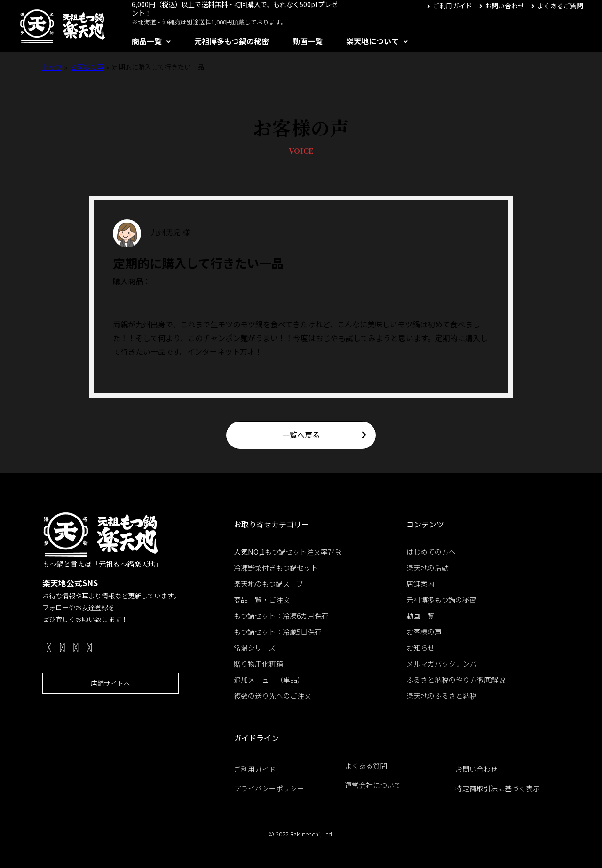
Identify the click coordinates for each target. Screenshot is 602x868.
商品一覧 (147, 41)
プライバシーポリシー (269, 788)
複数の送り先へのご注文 (273, 696)
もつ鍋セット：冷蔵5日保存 (278, 632)
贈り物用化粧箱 (258, 664)
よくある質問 (366, 766)
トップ (52, 67)
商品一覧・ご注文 (262, 600)
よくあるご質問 (560, 6)
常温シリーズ (255, 648)
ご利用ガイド (452, 6)
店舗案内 (420, 584)
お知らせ (420, 648)
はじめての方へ (431, 552)
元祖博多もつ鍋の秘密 (232, 41)
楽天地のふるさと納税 (442, 696)
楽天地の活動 (428, 568)
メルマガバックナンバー (445, 664)
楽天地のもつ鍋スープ (269, 584)
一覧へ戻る (301, 435)
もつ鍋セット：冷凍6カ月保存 (281, 616)
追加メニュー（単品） (269, 680)
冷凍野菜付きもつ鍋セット (276, 568)
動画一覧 (308, 41)
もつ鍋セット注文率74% (288, 552)
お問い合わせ (505, 6)
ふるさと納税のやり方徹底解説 (456, 680)
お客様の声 (87, 67)
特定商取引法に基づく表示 (498, 788)
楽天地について (372, 41)
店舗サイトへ (111, 683)
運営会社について (373, 785)
